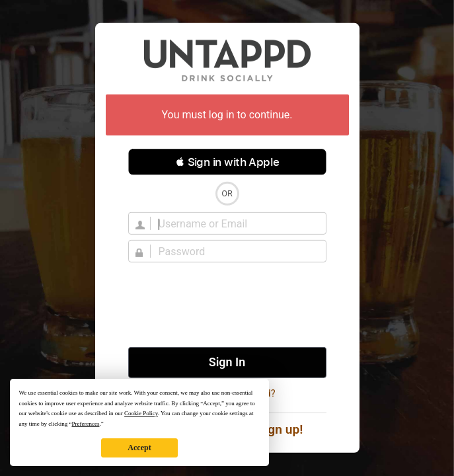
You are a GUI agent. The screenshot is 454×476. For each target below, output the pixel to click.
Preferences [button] (85, 424)
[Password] (235, 251)
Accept (139, 448)
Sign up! (280, 429)
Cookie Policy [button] (141, 413)
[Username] (235, 223)
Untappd (227, 60)
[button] (227, 162)
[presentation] (227, 305)
